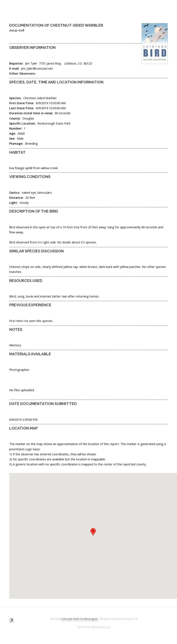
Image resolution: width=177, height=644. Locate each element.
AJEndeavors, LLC (101, 627)
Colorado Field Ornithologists (79, 619)
